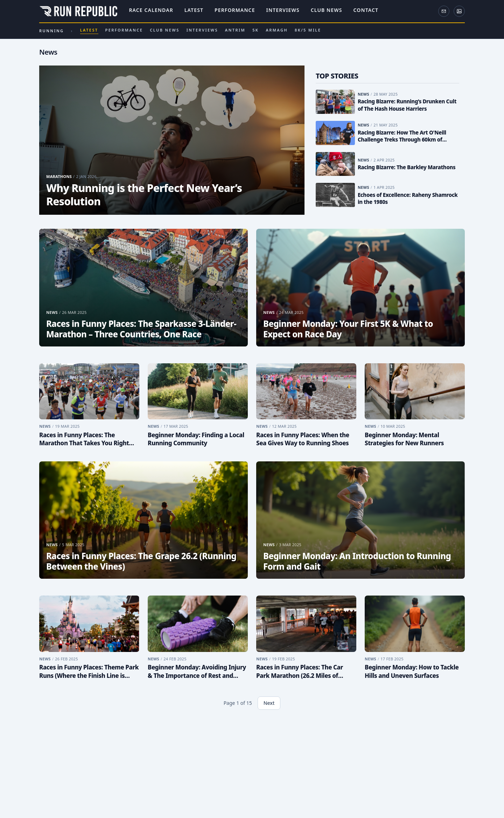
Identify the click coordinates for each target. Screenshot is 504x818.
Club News (327, 10)
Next (269, 703)
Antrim (235, 30)
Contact (366, 10)
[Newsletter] (444, 11)
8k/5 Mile (308, 30)
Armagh (277, 30)
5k (255, 30)
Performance (235, 10)
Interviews (283, 10)
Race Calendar (151, 10)
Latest (194, 10)
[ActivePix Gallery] (459, 11)
